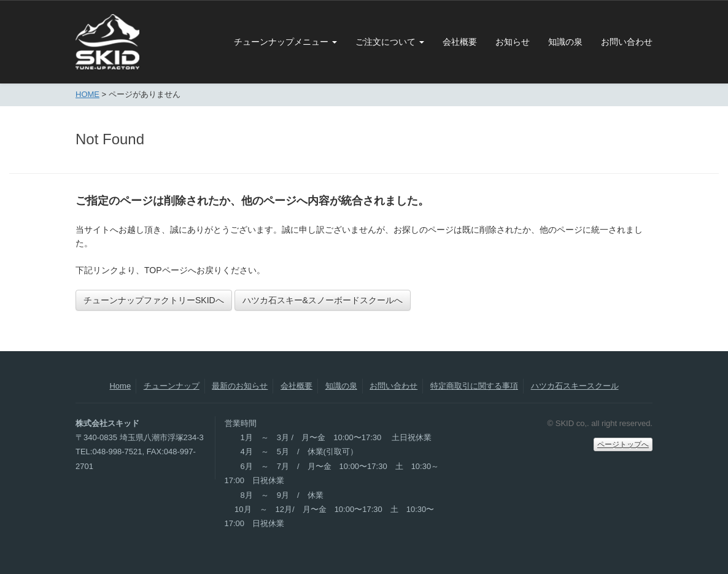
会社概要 (460, 42)
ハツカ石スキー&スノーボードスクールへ (323, 300)
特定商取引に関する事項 (474, 386)
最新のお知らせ (240, 386)
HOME (87, 94)
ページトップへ (623, 444)
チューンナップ (172, 386)
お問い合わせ (627, 42)
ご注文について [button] (390, 42)
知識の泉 (565, 42)
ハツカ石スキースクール (575, 386)
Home (120, 386)
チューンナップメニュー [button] (285, 42)
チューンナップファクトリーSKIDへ (154, 300)
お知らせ (513, 42)
